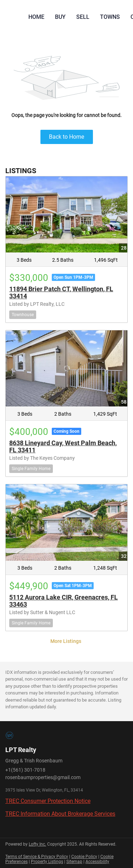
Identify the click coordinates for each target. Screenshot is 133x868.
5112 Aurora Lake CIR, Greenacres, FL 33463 (63, 601)
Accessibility (97, 862)
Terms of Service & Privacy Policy (37, 857)
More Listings (66, 641)
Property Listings (47, 862)
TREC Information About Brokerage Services (60, 814)
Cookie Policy (84, 857)
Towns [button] (110, 17)
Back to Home (66, 137)
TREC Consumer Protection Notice (48, 801)
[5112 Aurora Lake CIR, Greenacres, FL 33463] (66, 522)
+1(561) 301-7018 (25, 770)
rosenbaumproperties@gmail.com (43, 777)
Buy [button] (60, 17)
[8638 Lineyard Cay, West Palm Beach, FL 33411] (66, 368)
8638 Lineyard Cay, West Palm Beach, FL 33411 (63, 446)
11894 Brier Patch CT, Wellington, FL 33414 (61, 292)
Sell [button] (83, 17)
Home (36, 17)
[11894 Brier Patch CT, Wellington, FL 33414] (66, 214)
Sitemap (74, 862)
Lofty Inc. (37, 844)
